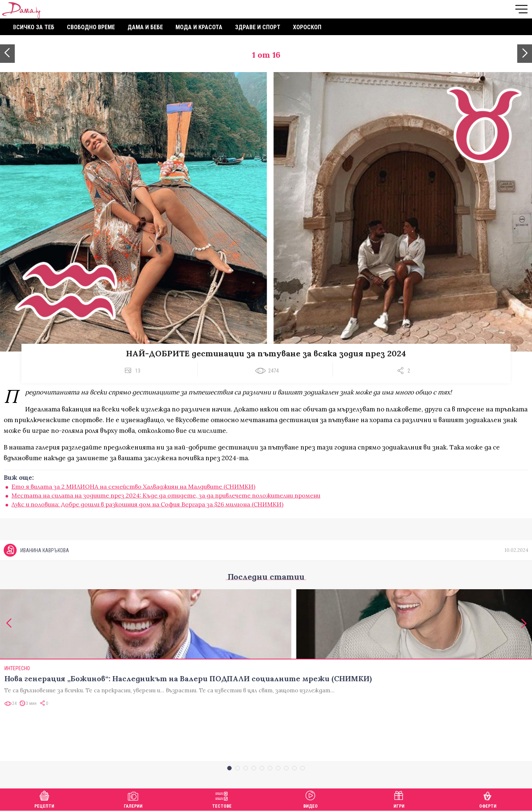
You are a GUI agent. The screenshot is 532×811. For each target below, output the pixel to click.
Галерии (133, 799)
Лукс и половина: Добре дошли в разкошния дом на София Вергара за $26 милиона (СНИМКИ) (147, 504)
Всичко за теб (34, 27)
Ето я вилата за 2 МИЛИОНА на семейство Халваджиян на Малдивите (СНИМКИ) (133, 486)
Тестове (222, 799)
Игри (399, 799)
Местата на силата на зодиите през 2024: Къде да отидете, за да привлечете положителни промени (166, 495)
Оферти (488, 799)
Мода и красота (199, 27)
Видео (311, 799)
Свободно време (91, 27)
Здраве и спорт (258, 27)
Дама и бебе (145, 27)
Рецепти (44, 799)
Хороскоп (307, 27)
